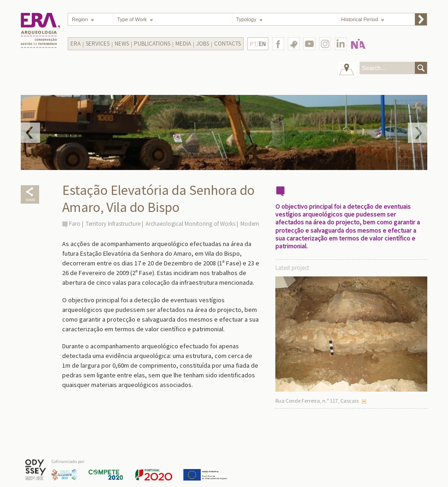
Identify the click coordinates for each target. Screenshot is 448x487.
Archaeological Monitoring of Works (190, 224)
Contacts (227, 44)
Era (76, 44)
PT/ (258, 44)
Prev (30, 133)
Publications (152, 44)
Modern (250, 224)
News (122, 44)
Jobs (203, 44)
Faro (75, 224)
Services (98, 44)
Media (183, 44)
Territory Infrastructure (113, 224)
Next (418, 133)
